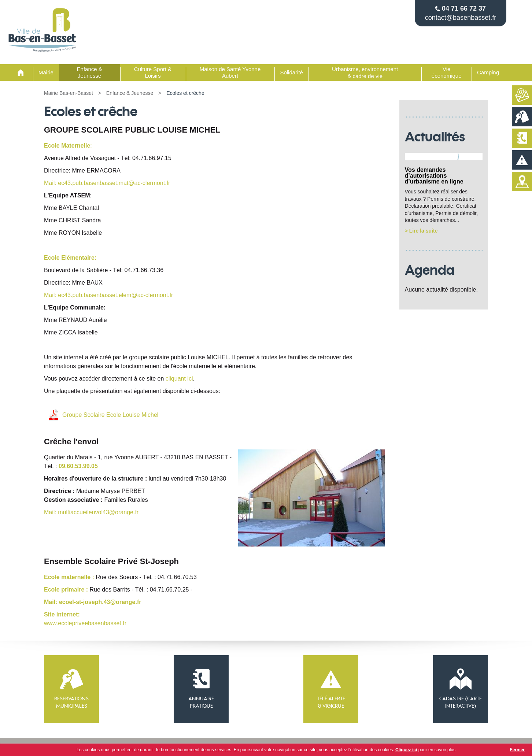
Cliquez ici (406, 750)
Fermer (517, 750)
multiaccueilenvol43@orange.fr (98, 512)
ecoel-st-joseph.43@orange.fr (100, 602)
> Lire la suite (421, 231)
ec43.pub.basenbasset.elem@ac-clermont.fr (115, 295)
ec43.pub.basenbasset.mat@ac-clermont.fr (114, 183)
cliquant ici (179, 379)
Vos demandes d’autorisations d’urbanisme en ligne (434, 176)
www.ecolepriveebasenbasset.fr (85, 623)
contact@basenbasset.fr (461, 18)
